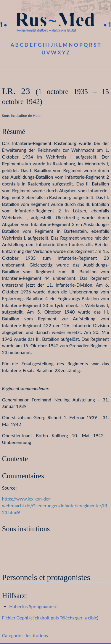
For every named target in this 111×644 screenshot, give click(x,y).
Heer (37, 116)
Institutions (37, 635)
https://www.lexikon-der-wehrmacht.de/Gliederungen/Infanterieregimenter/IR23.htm (55, 506)
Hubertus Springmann (31, 606)
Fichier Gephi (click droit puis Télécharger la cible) (50, 618)
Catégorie (12, 635)
